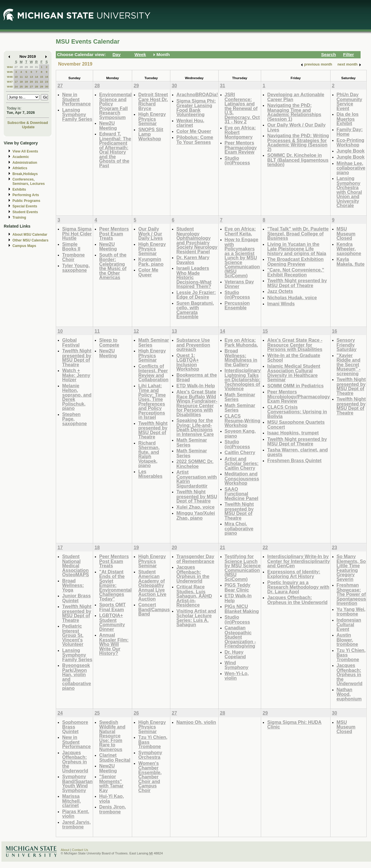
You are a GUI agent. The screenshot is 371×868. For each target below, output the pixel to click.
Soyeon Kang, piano (240, 433)
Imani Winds (281, 304)
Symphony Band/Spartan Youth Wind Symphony (77, 783)
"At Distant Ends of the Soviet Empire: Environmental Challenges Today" (115, 585)
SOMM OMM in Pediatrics (295, 386)
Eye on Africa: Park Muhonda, (241, 342)
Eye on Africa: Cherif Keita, (240, 231)
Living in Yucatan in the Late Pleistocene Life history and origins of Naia (297, 249)
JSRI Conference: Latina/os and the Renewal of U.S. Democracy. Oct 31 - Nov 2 (242, 108)
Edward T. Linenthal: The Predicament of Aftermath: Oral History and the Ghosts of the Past (115, 150)
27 (16, 67)
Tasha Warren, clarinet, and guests (297, 452)
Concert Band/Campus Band (154, 609)
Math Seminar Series (154, 342)
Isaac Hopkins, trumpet (293, 433)
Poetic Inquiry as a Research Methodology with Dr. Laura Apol (298, 587)
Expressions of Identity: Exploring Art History (294, 574)
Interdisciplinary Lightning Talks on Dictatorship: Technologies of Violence (243, 379)
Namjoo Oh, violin (196, 722)
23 (47, 82)
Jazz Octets (280, 291)
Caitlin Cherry (240, 452)
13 (31, 77)
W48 (10, 87)
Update (28, 127)
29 (26, 67)
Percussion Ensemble (237, 305)
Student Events (25, 212)
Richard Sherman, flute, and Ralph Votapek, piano (149, 454)
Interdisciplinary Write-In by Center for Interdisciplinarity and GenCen (298, 561)
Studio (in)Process (237, 160)
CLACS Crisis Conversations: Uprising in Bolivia (297, 412)
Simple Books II (71, 247)
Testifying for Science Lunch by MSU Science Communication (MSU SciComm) (243, 568)
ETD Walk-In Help (196, 386)
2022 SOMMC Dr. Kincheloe (195, 464)
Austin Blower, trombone (347, 640)
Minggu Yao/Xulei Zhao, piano (196, 515)
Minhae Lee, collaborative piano (351, 168)
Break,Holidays (25, 174)
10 (16, 77)
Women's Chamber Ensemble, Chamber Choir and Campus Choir (150, 777)
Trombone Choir (73, 257)
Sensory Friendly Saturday (347, 345)
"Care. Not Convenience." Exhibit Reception (296, 272)
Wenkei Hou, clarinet (190, 123)
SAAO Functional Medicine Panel (242, 494)
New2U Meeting (108, 126)
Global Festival (71, 342)
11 (21, 77)
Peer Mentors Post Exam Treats (114, 233)
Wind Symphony (237, 665)
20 (31, 82)
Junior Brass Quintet (76, 598)
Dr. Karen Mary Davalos (193, 260)
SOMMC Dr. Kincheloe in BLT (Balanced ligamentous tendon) (298, 160)
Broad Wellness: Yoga (73, 585)
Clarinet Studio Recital (115, 758)
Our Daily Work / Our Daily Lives (296, 127)
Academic (21, 157)
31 (37, 67)
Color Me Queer (194, 131)
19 (26, 82)
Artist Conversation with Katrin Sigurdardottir (197, 479)
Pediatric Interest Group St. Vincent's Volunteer (73, 635)
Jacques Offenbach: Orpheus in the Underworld (193, 574)
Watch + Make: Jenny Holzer (76, 375)
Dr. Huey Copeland (235, 654)
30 (31, 67)
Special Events (25, 206)
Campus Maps (24, 246)
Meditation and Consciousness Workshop (242, 478)
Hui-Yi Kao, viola (112, 799)
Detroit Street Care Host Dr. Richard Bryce (153, 101)
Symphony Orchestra (150, 755)
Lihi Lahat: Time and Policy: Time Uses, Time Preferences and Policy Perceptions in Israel (152, 402)
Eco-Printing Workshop (350, 143)
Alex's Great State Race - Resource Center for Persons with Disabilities (295, 345)
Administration (25, 163)
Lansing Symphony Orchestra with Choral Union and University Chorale (349, 192)
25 (21, 87)
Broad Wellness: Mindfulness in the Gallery (241, 358)
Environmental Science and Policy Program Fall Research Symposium (115, 106)
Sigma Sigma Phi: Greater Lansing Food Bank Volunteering (196, 108)
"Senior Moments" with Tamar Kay (111, 783)
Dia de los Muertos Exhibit (348, 119)
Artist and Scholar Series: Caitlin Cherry (242, 463)
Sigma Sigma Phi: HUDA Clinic (294, 725)
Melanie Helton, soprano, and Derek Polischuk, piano (77, 397)
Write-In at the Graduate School (294, 358)
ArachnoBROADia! (197, 94)
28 (21, 67)
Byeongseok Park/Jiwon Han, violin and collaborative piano (77, 677)
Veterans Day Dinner (239, 284)
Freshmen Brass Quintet (294, 460)
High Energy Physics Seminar (152, 119)
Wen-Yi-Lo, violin (237, 676)
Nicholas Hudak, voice (292, 298)
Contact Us (80, 850)
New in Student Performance (76, 99)
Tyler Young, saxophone (76, 268)
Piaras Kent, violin (76, 814)
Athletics (20, 168)
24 (16, 87)
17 (16, 82)
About (65, 850)
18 (21, 82)
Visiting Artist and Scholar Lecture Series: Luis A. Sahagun (196, 618)
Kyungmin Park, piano (151, 262)
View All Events (25, 151)
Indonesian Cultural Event (349, 624)
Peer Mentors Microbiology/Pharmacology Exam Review (298, 396)
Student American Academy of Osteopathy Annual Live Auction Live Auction (152, 585)
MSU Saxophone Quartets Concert (296, 424)
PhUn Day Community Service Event (349, 101)
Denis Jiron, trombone (112, 809)
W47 (10, 82)
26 (26, 87)
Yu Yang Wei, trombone (351, 612)
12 (26, 77)
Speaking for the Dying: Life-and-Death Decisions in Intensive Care (195, 427)
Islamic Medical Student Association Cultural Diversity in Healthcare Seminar (294, 373)
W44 (10, 67)
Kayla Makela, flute (351, 262)
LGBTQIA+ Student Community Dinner (112, 622)
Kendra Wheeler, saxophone (349, 249)
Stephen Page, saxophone (74, 419)
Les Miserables (150, 474)
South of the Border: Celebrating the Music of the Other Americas (113, 266)
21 (37, 82)
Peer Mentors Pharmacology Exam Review (241, 147)
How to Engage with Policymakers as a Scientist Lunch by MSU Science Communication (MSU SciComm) (242, 258)
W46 (10, 77)
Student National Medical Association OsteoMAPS (75, 565)
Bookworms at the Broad (197, 377)
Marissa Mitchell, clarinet (72, 801)
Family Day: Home (350, 132)
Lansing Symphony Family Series (77, 114)
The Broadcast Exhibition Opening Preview (295, 262)
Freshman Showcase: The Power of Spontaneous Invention (351, 594)
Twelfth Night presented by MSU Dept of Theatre (297, 283)
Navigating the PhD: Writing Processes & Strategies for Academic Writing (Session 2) (298, 142)
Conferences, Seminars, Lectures (29, 182)
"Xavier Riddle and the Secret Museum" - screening (349, 364)
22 (41, 82)
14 (37, 77)
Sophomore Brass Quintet (75, 727)
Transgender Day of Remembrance (195, 559)
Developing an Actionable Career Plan (296, 97)
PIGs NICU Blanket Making (242, 609)
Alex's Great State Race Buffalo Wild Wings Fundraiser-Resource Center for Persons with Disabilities (197, 403)
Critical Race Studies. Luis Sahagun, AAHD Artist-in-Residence (194, 596)
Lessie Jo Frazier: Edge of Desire (196, 295)
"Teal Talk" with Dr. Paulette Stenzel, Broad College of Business (298, 233)
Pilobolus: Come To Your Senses (195, 140)
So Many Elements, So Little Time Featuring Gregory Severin (351, 568)
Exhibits (19, 189)
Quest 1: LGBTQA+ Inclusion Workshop (188, 362)
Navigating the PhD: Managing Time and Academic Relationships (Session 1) (294, 112)
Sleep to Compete (109, 342)
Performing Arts (26, 195)
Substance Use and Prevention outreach (193, 345)
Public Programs (26, 201)
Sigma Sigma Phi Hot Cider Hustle (77, 233)
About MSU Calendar (30, 235)
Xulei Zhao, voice (195, 507)
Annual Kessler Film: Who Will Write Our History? (114, 644)
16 (47, 77)
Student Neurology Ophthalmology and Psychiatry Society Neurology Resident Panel (197, 240)
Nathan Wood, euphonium (349, 694)
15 (41, 77)
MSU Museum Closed (346, 233)
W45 (10, 72)
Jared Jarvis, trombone (76, 825)
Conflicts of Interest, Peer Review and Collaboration (153, 373)
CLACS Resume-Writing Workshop (243, 421)
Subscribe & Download (28, 123)
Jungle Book (351, 151)
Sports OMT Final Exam (112, 607)
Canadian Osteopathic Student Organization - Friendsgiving (240, 637)
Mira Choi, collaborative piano (239, 528)
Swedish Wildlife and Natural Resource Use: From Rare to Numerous (112, 736)
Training (19, 218)
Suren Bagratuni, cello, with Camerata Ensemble (195, 310)
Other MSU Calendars (31, 240)
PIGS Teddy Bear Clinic (238, 587)
